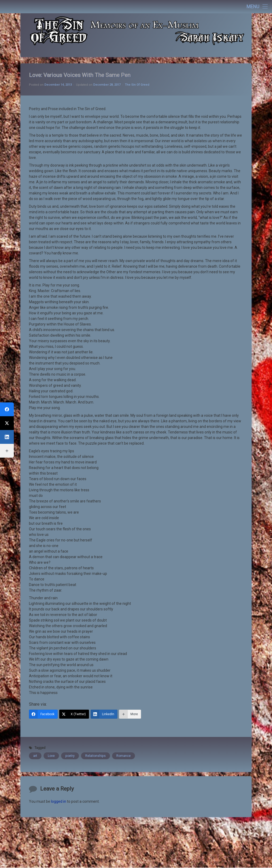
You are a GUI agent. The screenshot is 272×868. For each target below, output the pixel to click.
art (35, 674)
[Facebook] (43, 633)
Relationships (95, 674)
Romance (124, 674)
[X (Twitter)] (74, 633)
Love (51, 674)
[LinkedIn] (104, 633)
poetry (70, 674)
